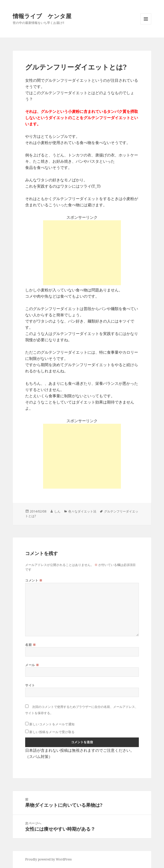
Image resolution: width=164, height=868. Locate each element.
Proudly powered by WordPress (48, 859)
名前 (30, 645)
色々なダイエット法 (82, 511)
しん (57, 511)
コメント (34, 580)
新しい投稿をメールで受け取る (52, 732)
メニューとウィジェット (146, 24)
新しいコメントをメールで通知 (52, 724)
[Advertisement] (82, 253)
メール (32, 665)
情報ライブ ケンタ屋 (42, 16)
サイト (30, 685)
